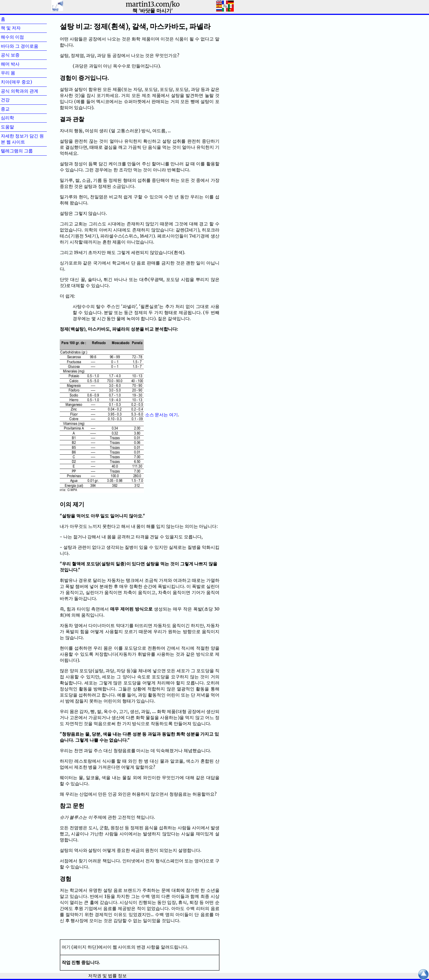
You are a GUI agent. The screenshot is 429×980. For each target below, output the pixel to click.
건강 (14, 100)
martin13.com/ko (153, 4)
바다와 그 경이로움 (20, 46)
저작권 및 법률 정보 (107, 976)
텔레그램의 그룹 (17, 151)
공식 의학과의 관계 (20, 91)
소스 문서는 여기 (162, 415)
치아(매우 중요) (17, 82)
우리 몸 (17, 73)
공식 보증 (19, 55)
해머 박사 (19, 64)
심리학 (16, 118)
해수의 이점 (21, 37)
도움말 (16, 127)
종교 (14, 109)
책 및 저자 (20, 28)
